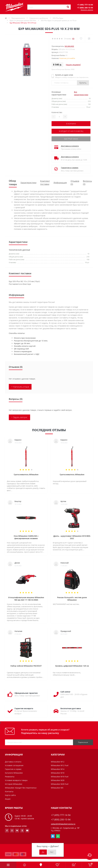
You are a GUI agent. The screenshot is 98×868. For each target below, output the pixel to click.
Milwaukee (69, 46)
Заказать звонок (87, 10)
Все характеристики (81, 93)
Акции (8, 799)
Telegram (53, 836)
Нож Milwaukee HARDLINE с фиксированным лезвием (26, 537)
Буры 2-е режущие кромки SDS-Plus (23, 20)
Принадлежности (18, 18)
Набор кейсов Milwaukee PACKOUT (26, 666)
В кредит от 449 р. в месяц (71, 131)
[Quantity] (59, 117)
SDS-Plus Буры (58, 18)
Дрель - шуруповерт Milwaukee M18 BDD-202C (72, 537)
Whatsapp (58, 836)
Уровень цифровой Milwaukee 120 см (72, 666)
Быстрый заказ (71, 139)
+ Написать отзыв (20, 387)
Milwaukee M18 (58, 773)
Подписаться (83, 742)
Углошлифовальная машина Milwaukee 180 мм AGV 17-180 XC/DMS (26, 599)
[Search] (68, 7)
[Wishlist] (81, 39)
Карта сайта (10, 795)
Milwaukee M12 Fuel (60, 765)
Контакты (9, 791)
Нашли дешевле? (73, 65)
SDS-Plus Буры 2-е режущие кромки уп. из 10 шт (59, 20)
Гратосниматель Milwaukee (26, 474)
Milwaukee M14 (58, 769)
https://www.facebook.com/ (7, 831)
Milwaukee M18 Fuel (60, 777)
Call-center (65, 692)
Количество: (57, 112)
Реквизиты (10, 777)
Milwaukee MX (57, 788)
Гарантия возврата (24, 708)
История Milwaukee (14, 784)
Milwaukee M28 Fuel (60, 784)
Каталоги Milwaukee (14, 773)
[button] (85, 5)
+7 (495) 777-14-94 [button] (61, 815)
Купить (83, 83)
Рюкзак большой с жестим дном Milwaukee (72, 599)
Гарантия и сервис (70, 168)
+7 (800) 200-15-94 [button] (61, 820)
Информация (60, 183)
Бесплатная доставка (71, 708)
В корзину (71, 124)
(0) (73, 39)
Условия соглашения (14, 765)
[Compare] (89, 39)
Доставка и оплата (70, 146)
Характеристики (28, 183)
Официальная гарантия (26, 693)
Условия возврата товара (16, 780)
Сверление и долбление (39, 18)
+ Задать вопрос (19, 417)
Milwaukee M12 (58, 762)
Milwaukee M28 (58, 780)
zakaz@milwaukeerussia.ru (63, 824)
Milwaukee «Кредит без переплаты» (21, 788)
